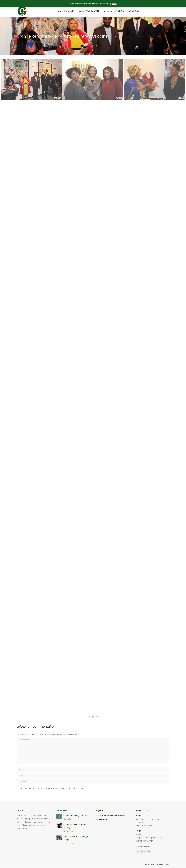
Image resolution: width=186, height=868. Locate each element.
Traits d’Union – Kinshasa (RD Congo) (76, 838)
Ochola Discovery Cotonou (76, 816)
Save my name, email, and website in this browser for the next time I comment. (51, 788)
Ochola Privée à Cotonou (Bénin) (75, 826)
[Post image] (59, 817)
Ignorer (113, 4)
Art (97, 717)
